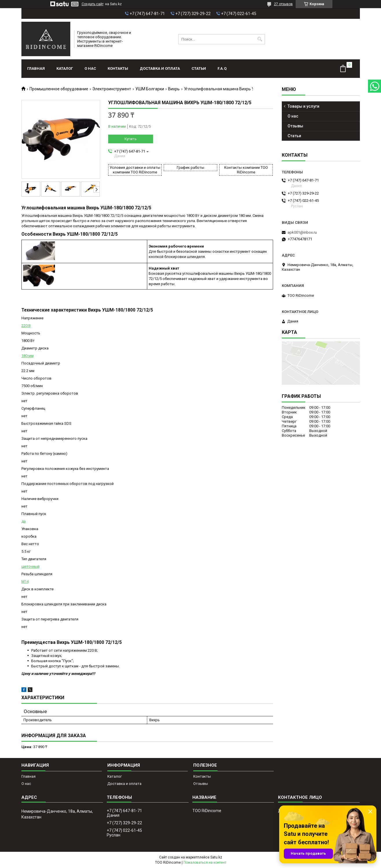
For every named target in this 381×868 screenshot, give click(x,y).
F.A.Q (222, 68)
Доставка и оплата (160, 68)
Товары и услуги (303, 106)
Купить (130, 139)
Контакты (118, 68)
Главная (36, 68)
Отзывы (295, 126)
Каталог (65, 68)
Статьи (199, 68)
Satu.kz (216, 857)
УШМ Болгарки (150, 89)
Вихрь (174, 89)
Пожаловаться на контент (205, 862)
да (24, 521)
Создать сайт (93, 4)
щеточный (31, 566)
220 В (26, 326)
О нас (90, 68)
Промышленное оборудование (59, 89)
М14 (25, 582)
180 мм (27, 356)
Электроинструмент (112, 89)
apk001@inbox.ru (302, 232)
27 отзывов (283, 4)
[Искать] (260, 39)
